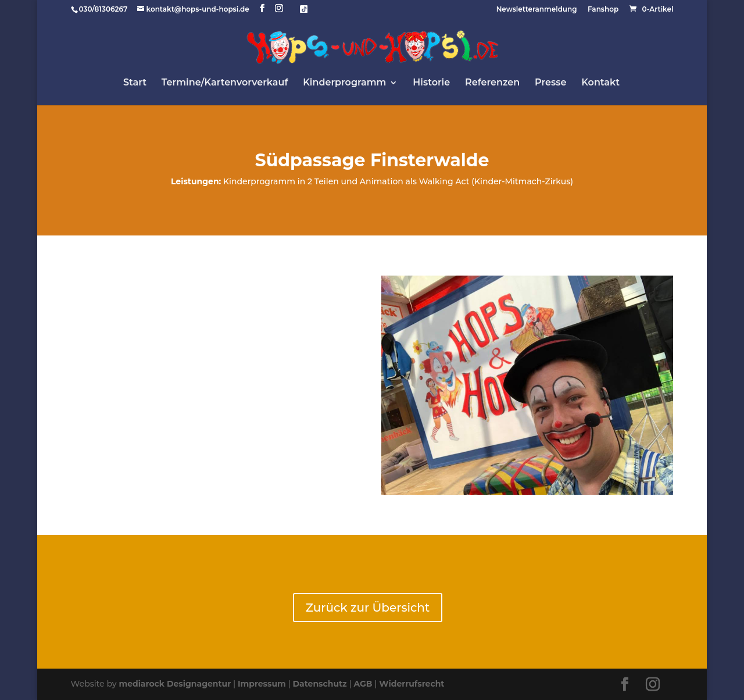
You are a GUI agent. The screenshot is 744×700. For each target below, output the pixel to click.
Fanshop (603, 10)
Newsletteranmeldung (537, 10)
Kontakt (600, 83)
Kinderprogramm (344, 83)
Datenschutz (320, 684)
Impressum (262, 684)
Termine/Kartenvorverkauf (225, 83)
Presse (550, 83)
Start (135, 83)
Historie (431, 83)
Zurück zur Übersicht (368, 608)
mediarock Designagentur (175, 684)
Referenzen (492, 83)
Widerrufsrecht (412, 684)
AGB (363, 684)
